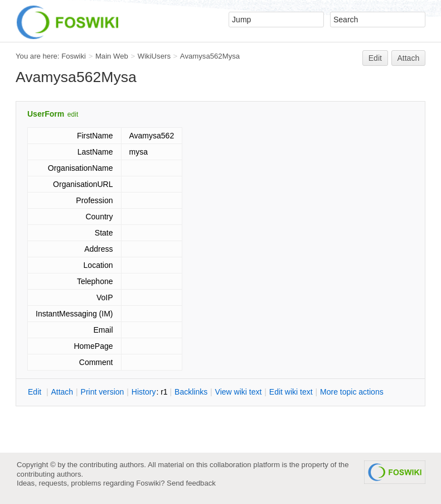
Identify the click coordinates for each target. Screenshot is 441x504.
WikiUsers (154, 56)
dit (36, 392)
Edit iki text (291, 392)
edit (73, 114)
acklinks (191, 392)
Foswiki (74, 56)
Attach (409, 58)
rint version (103, 392)
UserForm (46, 114)
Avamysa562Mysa (210, 56)
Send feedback (191, 483)
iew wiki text (239, 392)
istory (144, 392)
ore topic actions (352, 392)
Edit (375, 58)
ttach (62, 392)
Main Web (112, 56)
